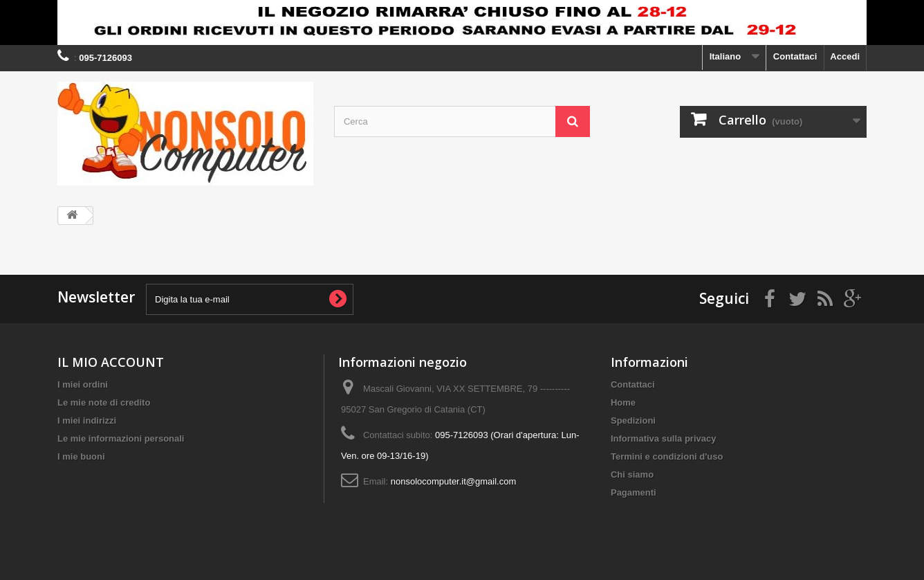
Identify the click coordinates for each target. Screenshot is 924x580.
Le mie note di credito (104, 402)
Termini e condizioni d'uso (667, 456)
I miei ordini (83, 384)
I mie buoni (81, 456)
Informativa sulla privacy (663, 438)
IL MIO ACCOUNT (111, 362)
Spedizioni (633, 420)
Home (623, 402)
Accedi (845, 56)
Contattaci (795, 56)
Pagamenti (634, 492)
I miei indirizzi (87, 420)
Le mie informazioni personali (121, 438)
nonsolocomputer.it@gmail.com (454, 481)
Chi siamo (632, 474)
